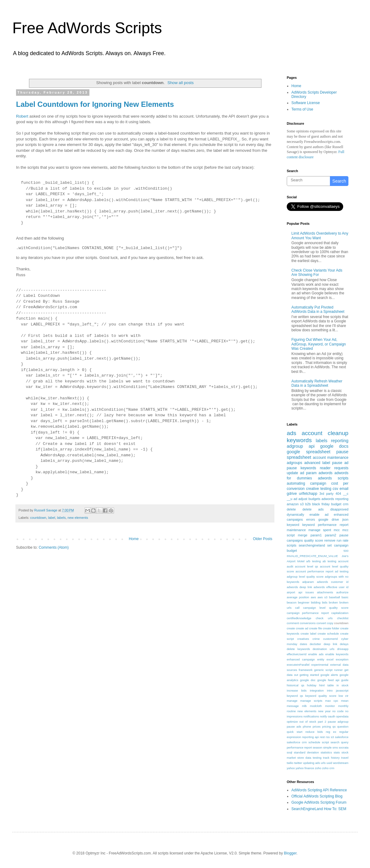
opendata (342, 716)
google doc (308, 680)
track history (331, 758)
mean (345, 701)
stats (337, 752)
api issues (306, 592)
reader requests (334, 468)
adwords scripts (333, 478)
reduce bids (314, 732)
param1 (316, 535)
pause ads (294, 727)
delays (344, 644)
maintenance (296, 530)
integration (317, 690)
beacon (292, 602)
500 (346, 551)
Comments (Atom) (53, 547)
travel (345, 758)
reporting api (310, 737)
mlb (304, 706)
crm (346, 504)
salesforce (342, 737)
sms (335, 747)
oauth (331, 716)
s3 (332, 737)
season (317, 747)
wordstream (341, 763)
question (343, 727)
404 (338, 494)
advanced (312, 463)
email (344, 489)
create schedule (328, 634)
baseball (335, 597)
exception (342, 659)
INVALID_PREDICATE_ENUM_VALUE (312, 556)
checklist (343, 618)
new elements (78, 518)
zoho (318, 768)
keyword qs (295, 696)
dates (304, 644)
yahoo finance (305, 768)
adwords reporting (335, 499)
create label (308, 634)
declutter (315, 644)
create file (315, 628)
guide (345, 680)
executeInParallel (298, 665)
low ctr (343, 696)
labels (61, 518)
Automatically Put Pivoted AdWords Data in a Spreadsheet (318, 309)
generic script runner (329, 670)
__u (290, 499)
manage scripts (311, 701)
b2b (308, 504)
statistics (326, 752)
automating (296, 483)
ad (295, 499)
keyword (293, 525)
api (312, 446)
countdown (38, 518)
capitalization (340, 613)
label (52, 518)
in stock (342, 685)
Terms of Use (302, 109)
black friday (321, 504)
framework (306, 670)
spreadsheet (299, 457)
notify (323, 716)
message (293, 706)
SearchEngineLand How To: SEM (319, 809)
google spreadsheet (309, 452)
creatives (303, 639)
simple (327, 747)
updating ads (312, 763)
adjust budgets (309, 499)
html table (327, 685)
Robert (22, 116)
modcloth (316, 706)
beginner (304, 602)
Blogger (290, 853)
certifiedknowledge (299, 618)
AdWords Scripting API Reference (319, 790)
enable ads (316, 654)
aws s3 (323, 597)
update (292, 473)
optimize (292, 722)
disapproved (339, 509)
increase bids (297, 690)
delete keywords (298, 649)
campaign (318, 483)
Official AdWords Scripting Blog (317, 796)
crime (316, 639)
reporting (340, 441)
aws (313, 597)
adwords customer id (333, 582)
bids (325, 602)
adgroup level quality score (305, 577)
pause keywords (301, 468)
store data (304, 758)
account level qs (307, 566)
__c (346, 494)
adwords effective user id (331, 587)
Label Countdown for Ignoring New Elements (95, 104)
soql (290, 752)
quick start (295, 732)
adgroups (294, 463)
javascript (342, 690)
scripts (292, 545)
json (345, 519)
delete (291, 509)
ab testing (329, 561)
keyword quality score (321, 696)
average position (298, 597)
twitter (298, 763)
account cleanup (325, 433)
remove (330, 540)
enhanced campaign (301, 659)
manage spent (320, 530)
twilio (290, 763)
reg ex (331, 732)
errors (310, 519)
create (291, 628)
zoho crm (328, 768)
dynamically (295, 515)
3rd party (327, 494)
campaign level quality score (326, 608)
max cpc (332, 701)
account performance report (314, 571)
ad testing (342, 571)
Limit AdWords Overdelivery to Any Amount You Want (320, 236)
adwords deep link (299, 587)
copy (330, 623)
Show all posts (181, 83)
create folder (331, 628)
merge (303, 535)
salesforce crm (297, 742)
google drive (329, 519)
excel (330, 659)
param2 (331, 535)
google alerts (329, 675)
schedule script (319, 742)
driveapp (343, 649)
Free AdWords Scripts (87, 28)
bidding (316, 602)
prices (317, 727)
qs (334, 727)
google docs (334, 446)
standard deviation (306, 752)
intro (330, 690)
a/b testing (313, 561)
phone (307, 727)
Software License (306, 103)
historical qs (296, 685)
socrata (344, 747)
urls (323, 763)
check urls (324, 618)
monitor (330, 706)
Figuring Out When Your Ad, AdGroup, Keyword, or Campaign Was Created (319, 344)
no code (338, 711)
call (297, 608)
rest (322, 737)
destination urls (324, 649)
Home (134, 539)
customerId (330, 639)
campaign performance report (308, 613)
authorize (342, 592)
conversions (308, 623)
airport (291, 592)
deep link (331, 644)
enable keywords (337, 654)
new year (324, 711)
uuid (329, 763)
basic (345, 597)
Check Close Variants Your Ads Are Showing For (317, 273)
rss (328, 737)
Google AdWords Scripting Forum (319, 802)
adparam (308, 582)
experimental (320, 665)
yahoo (291, 768)
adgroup (295, 446)
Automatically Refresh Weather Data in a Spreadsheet (317, 383)
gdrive (292, 494)
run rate (343, 540)
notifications (311, 716)
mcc (337, 530)
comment (293, 623)
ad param (308, 473)
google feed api (328, 680)
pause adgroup (338, 722)
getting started (309, 675)
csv (335, 489)
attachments (325, 592)
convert (321, 623)
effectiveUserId (297, 654)
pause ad (340, 463)
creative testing (319, 489)
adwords (325, 473)
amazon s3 (295, 504)
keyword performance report (325, 525)
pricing (327, 727)
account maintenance (331, 458)
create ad (302, 628)
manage (292, 701)
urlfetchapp (308, 494)
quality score (314, 540)
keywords (299, 440)
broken (333, 602)
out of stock (308, 722)
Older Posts (263, 539)
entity (321, 659)
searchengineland (312, 545)
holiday (312, 685)
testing (317, 758)
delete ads (313, 509)
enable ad (319, 515)
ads (292, 433)
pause (342, 452)
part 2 (322, 722)
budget (336, 504)
